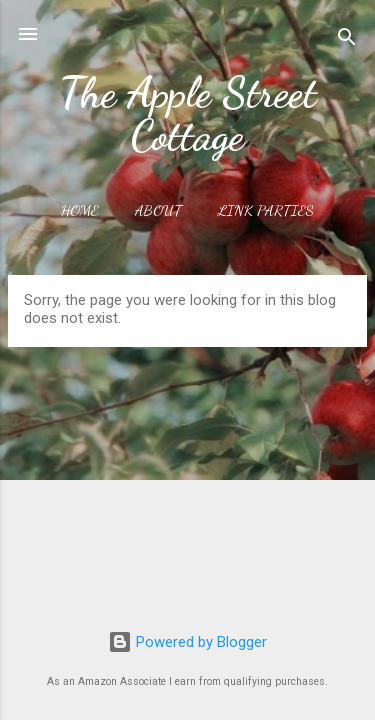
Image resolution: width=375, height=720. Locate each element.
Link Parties (266, 210)
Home (80, 210)
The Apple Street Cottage (188, 114)
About (158, 210)
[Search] (347, 40)
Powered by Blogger (187, 642)
